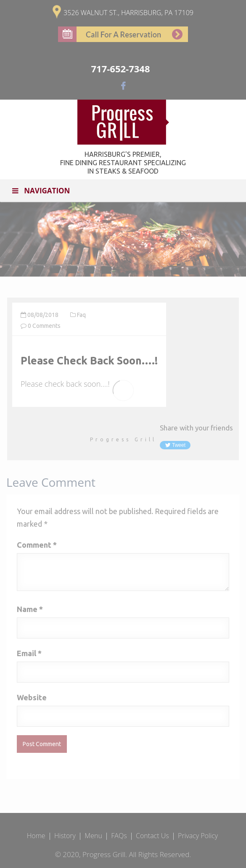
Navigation (40, 191)
